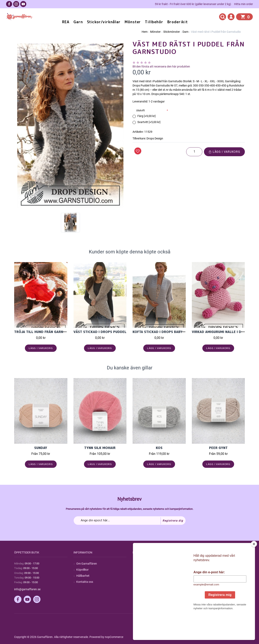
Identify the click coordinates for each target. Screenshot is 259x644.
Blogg (139, 570)
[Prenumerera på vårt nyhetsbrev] (130, 521)
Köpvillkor (82, 570)
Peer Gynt (218, 448)
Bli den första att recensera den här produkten (161, 66)
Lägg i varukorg (224, 152)
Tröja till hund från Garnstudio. (45, 332)
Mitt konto (201, 564)
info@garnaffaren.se (27, 589)
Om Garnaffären (87, 564)
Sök (138, 564)
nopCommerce (114, 637)
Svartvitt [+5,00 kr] (149, 122)
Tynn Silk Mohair (100, 448)
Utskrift (140, 110)
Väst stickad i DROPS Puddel (100, 332)
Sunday (41, 448)
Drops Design (155, 138)
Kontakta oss (85, 582)
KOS (159, 448)
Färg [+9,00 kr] (146, 116)
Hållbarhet (83, 576)
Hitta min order (244, 4)
